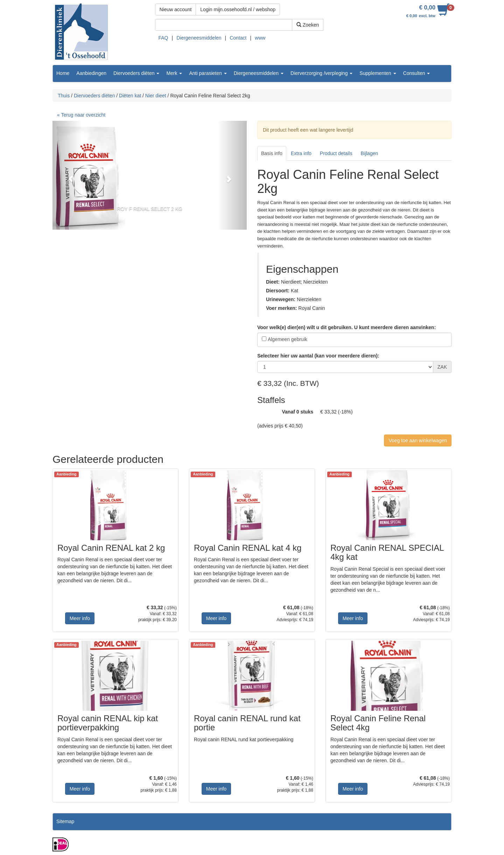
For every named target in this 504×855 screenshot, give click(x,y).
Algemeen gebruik (288, 339)
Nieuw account (176, 9)
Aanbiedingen (91, 73)
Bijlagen (369, 153)
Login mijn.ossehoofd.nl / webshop (238, 9)
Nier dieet (156, 96)
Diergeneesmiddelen (199, 38)
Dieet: (273, 282)
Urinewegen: (281, 299)
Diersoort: (278, 291)
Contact (238, 38)
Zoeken (308, 25)
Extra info (301, 153)
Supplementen (378, 73)
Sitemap (65, 821)
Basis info (272, 153)
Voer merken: (281, 308)
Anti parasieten (208, 73)
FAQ (163, 38)
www (260, 38)
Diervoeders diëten (136, 73)
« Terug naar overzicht (81, 115)
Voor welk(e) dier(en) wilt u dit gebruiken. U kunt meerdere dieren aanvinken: (346, 327)
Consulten (417, 73)
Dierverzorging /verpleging (321, 73)
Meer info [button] (80, 618)
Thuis (64, 96)
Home (63, 73)
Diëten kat (130, 96)
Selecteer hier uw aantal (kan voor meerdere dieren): (318, 356)
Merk (174, 73)
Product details (336, 153)
